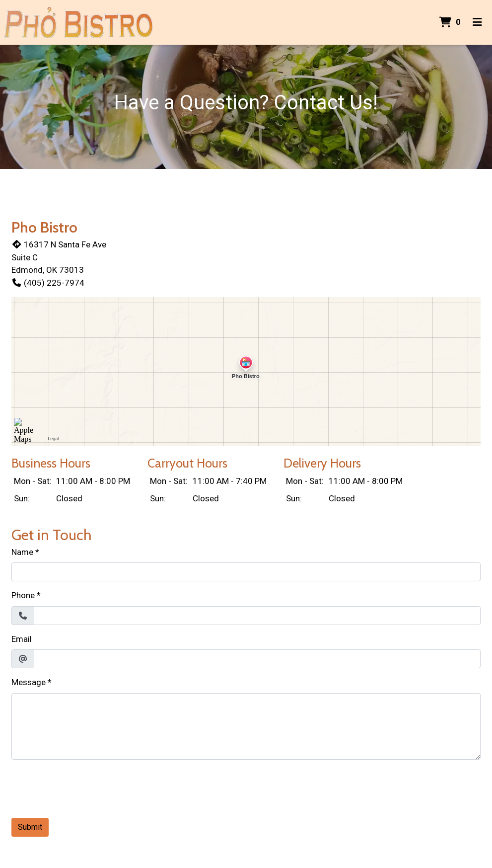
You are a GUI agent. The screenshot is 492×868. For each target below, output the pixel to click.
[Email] (257, 659)
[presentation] (87, 787)
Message (29, 682)
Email (22, 639)
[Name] (246, 572)
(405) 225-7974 (48, 283)
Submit (30, 827)
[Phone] (257, 616)
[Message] (246, 726)
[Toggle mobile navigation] (477, 22)
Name (22, 552)
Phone (23, 595)
